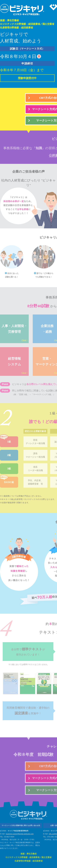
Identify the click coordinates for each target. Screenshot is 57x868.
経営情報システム (18, 366)
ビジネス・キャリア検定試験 (22, 10)
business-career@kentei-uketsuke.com (20, 834)
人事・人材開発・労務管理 (15, 333)
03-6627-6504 (9, 837)
